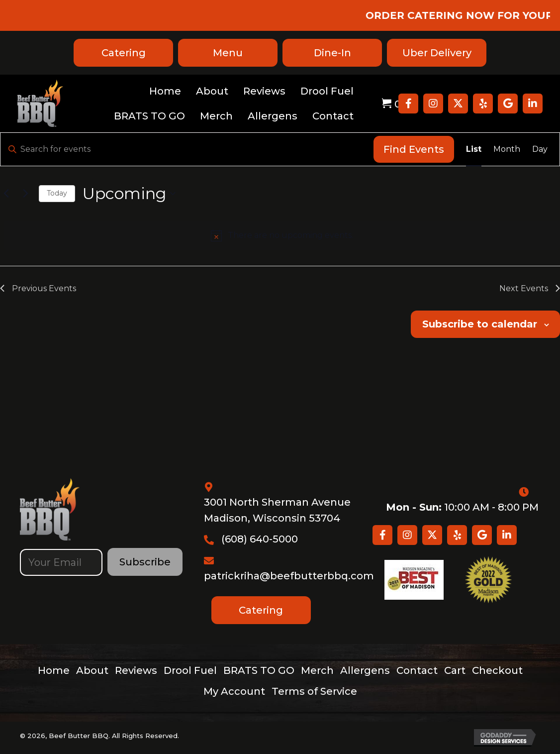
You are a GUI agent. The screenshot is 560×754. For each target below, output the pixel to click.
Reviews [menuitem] (136, 670)
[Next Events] (25, 194)
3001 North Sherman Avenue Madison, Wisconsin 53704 (277, 510)
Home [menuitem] (54, 670)
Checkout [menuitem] (497, 670)
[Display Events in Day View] (540, 149)
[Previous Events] (6, 194)
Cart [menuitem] (455, 670)
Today (57, 193)
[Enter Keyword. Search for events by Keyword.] (187, 149)
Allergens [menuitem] (365, 670)
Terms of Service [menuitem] (314, 691)
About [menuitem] (92, 670)
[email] (61, 562)
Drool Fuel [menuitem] (190, 670)
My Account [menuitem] (234, 691)
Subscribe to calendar (480, 324)
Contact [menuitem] (417, 670)
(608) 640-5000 (260, 539)
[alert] (282, 235)
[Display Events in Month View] (507, 149)
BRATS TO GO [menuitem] (259, 670)
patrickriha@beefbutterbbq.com (289, 576)
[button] (408, 104)
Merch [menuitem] (317, 670)
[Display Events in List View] (474, 149)
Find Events (414, 149)
